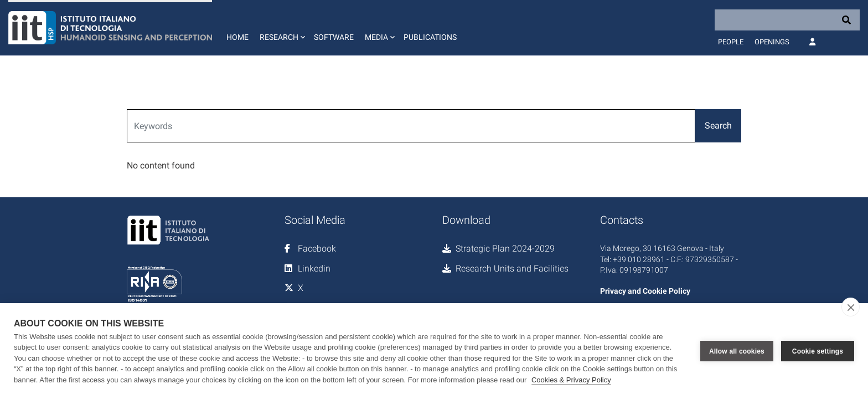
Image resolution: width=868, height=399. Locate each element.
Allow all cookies (737, 351)
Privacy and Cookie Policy (645, 291)
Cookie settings (818, 351)
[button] (281, 28)
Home (237, 37)
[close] (851, 307)
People (731, 42)
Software (334, 37)
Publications (430, 37)
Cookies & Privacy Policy (571, 380)
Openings (772, 42)
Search (718, 126)
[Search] (787, 20)
